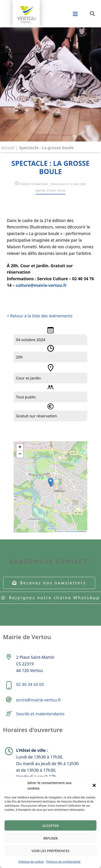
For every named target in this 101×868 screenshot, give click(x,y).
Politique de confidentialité (63, 862)
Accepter (50, 826)
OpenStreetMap (71, 531)
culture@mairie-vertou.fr (41, 285)
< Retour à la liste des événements (40, 316)
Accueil (8, 148)
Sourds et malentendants (40, 714)
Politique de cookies (31, 862)
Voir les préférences (51, 851)
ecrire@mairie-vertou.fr (39, 700)
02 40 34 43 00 (30, 684)
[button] (94, 785)
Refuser (51, 838)
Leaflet (58, 531)
